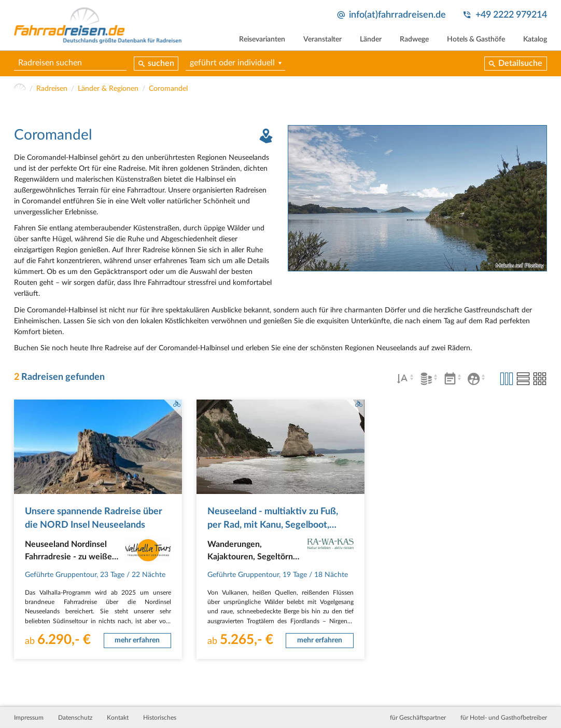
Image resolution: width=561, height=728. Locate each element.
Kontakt (118, 718)
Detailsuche (520, 63)
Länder (371, 39)
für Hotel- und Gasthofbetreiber (504, 718)
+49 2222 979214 (511, 15)
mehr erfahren (137, 640)
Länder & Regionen (108, 89)
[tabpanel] (417, 198)
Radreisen (52, 89)
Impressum (29, 718)
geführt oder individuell (232, 63)
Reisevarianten (262, 39)
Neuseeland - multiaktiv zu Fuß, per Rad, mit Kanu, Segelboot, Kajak (273, 525)
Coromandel (168, 89)
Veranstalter (322, 39)
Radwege (414, 39)
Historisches (160, 718)
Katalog (535, 39)
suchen (161, 63)
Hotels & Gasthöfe (476, 39)
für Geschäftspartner (418, 718)
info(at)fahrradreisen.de (397, 15)
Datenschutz (75, 718)
